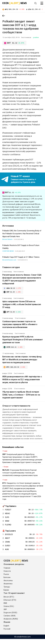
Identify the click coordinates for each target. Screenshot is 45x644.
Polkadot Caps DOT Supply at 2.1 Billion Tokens (21, 257)
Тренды (7, 592)
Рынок (6, 579)
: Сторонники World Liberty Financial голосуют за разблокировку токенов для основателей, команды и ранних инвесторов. (20, 474)
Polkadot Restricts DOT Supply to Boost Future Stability (21, 247)
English (6, 631)
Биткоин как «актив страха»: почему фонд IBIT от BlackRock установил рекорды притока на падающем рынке (22, 361)
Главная (7, 573)
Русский (7, 634)
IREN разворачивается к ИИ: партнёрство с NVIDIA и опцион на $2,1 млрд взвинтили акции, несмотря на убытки (22, 381)
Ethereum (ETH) (10, 605)
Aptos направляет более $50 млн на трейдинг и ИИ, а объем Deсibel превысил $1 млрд (22, 305)
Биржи (6, 595)
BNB (5, 608)
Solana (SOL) (9, 611)
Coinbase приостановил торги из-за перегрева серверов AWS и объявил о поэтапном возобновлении (20, 325)
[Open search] (36, 3)
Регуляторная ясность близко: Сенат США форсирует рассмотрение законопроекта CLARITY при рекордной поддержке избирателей (22, 280)
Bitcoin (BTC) (9, 602)
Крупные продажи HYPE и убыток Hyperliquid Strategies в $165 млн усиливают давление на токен (23, 341)
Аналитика (8, 589)
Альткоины (8, 586)
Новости (7, 576)
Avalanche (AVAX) (11, 624)
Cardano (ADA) (10, 621)
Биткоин (7, 582)
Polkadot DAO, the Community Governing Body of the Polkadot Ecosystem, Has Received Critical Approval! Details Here (22, 234)
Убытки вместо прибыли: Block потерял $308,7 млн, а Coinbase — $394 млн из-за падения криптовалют (21, 396)
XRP (5, 614)
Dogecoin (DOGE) (10, 618)
